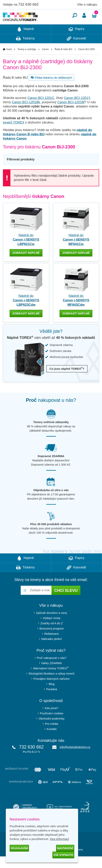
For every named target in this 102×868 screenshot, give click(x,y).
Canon (45, 61)
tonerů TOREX (14, 134)
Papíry (76, 41)
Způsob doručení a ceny (52, 624)
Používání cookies (52, 725)
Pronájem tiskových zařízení (52, 690)
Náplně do (26, 251)
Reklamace (52, 645)
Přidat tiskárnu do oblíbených (51, 89)
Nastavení (65, 848)
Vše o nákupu (87, 5)
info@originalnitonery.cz (75, 759)
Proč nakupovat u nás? (52, 669)
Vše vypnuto (63, 855)
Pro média (51, 735)
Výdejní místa (52, 630)
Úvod (9, 61)
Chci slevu (66, 602)
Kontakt (52, 741)
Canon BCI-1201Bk (26, 114)
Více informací (59, 839)
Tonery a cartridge (27, 61)
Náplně (25, 41)
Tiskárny (25, 50)
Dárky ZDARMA (52, 675)
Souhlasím (19, 848)
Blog (51, 696)
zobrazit (26, 264)
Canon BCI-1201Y (77, 109)
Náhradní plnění (52, 650)
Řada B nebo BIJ (64, 61)
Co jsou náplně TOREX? (67, 380)
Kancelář (76, 50)
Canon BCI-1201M (71, 114)
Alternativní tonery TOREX (52, 680)
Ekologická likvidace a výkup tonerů (52, 685)
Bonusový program (52, 640)
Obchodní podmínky (51, 730)
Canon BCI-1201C (41, 109)
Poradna (52, 701)
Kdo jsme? (52, 720)
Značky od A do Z (52, 635)
